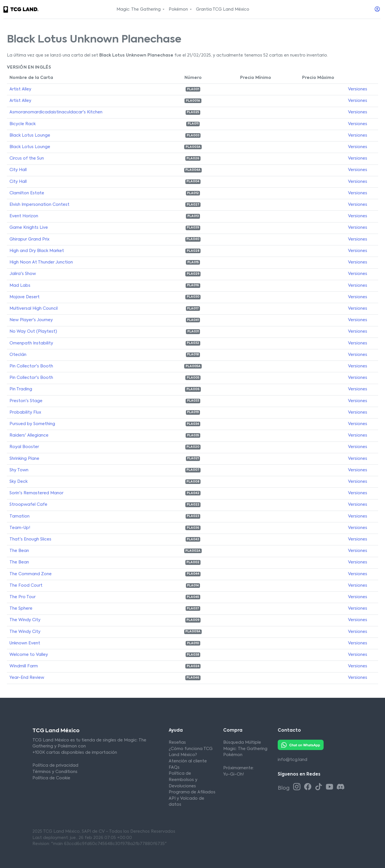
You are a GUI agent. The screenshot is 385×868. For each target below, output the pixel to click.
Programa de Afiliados (192, 792)
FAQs (174, 768)
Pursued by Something (32, 424)
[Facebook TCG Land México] (309, 787)
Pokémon (233, 755)
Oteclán (18, 355)
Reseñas (177, 743)
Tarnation (20, 516)
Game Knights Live (29, 228)
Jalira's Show (23, 274)
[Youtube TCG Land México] (330, 787)
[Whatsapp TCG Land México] (301, 745)
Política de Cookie (51, 778)
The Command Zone (31, 574)
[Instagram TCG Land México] (298, 787)
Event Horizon (24, 216)
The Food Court (26, 586)
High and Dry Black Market (37, 251)
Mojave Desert (25, 297)
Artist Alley (20, 89)
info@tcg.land (292, 760)
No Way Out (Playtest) (33, 332)
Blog (284, 788)
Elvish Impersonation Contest (39, 205)
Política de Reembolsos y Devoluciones (183, 780)
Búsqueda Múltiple (242, 743)
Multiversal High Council (34, 309)
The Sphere (21, 609)
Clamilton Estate (27, 193)
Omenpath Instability (31, 343)
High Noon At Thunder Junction (41, 262)
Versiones (358, 89)
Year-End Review (27, 678)
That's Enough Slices (30, 539)
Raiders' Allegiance (29, 435)
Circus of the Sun (27, 158)
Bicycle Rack (23, 124)
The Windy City (25, 620)
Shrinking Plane (24, 459)
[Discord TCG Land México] (340, 787)
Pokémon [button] (179, 9)
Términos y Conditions (55, 772)
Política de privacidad (55, 766)
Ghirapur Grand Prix (29, 239)
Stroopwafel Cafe (28, 505)
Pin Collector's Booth (31, 366)
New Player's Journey (31, 320)
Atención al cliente (188, 761)
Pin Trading (21, 389)
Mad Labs (20, 286)
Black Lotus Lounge (30, 135)
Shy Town (19, 470)
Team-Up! (20, 528)
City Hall (18, 170)
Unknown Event (25, 643)
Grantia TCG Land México (223, 9)
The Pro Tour (23, 597)
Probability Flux (25, 412)
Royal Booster (24, 447)
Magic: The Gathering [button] (139, 9)
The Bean (19, 551)
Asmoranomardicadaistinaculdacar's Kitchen (56, 112)
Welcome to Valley (29, 655)
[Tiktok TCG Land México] (320, 787)
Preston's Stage (26, 401)
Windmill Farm (24, 666)
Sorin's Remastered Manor (36, 493)
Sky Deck (19, 482)
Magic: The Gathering (245, 749)
